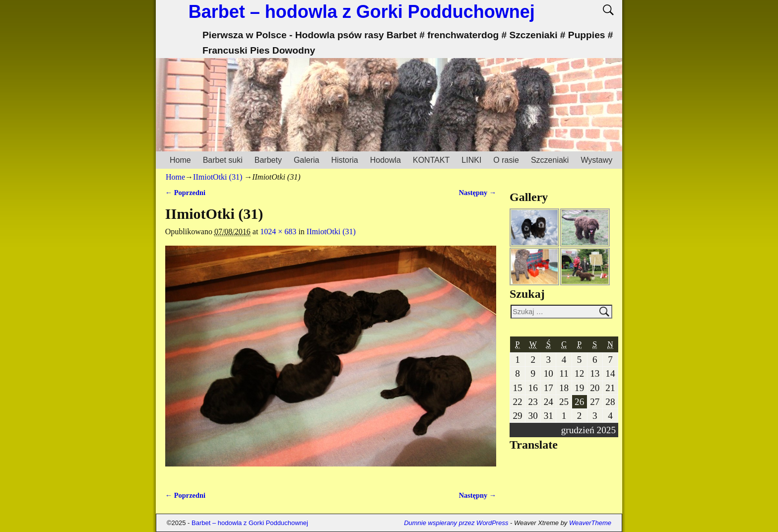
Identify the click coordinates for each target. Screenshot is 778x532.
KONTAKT (431, 160)
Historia (344, 160)
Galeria (307, 160)
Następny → (478, 193)
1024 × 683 (278, 232)
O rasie (506, 160)
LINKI (471, 160)
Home (180, 160)
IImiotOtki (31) (218, 177)
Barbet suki (223, 160)
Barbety (268, 160)
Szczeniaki (550, 160)
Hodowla (386, 160)
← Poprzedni (185, 193)
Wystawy (596, 160)
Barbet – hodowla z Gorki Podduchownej (362, 12)
